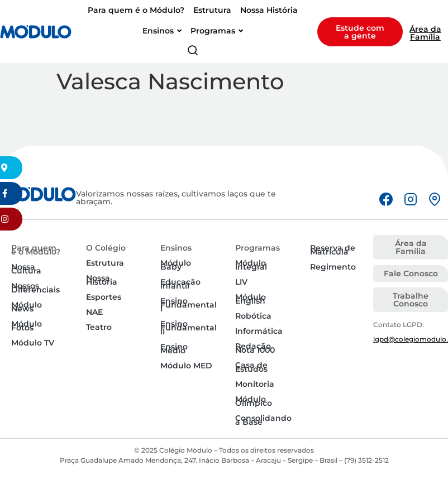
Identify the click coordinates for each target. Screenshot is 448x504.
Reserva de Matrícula (333, 250)
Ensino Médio (174, 349)
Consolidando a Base (263, 420)
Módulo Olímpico (254, 401)
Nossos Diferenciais (35, 288)
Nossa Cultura (26, 269)
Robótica (253, 316)
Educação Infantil (180, 284)
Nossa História (102, 280)
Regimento (333, 267)
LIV (241, 282)
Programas (258, 248)
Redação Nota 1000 (255, 348)
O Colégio (106, 248)
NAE (94, 312)
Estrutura (105, 263)
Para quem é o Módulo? (36, 250)
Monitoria (255, 384)
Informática (259, 331)
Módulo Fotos (27, 326)
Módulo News (27, 307)
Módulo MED (186, 366)
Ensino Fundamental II (189, 328)
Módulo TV (33, 343)
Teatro (99, 327)
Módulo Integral (251, 265)
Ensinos (176, 248)
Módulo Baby (176, 265)
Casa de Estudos (251, 367)
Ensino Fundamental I (189, 305)
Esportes (104, 297)
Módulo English (251, 299)
